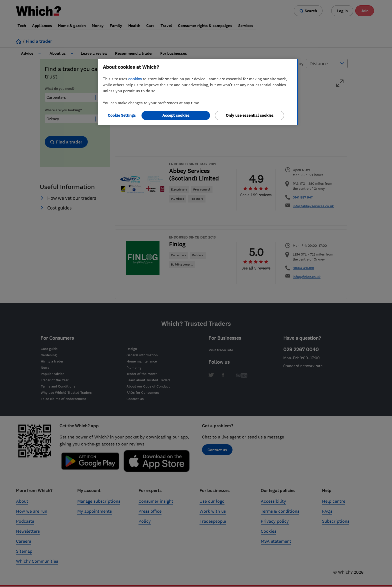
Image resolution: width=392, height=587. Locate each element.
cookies (135, 79)
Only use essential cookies (250, 115)
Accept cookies (176, 115)
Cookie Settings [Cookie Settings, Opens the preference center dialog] (122, 115)
